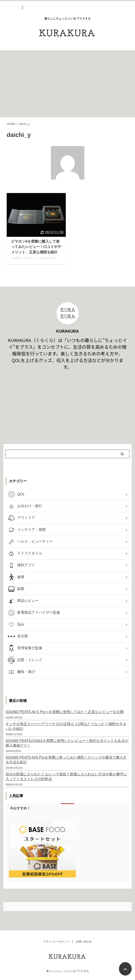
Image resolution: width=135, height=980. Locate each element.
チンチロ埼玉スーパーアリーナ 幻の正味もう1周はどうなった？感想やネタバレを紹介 (66, 726)
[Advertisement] (67, 84)
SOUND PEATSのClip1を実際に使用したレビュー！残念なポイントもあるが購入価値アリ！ (67, 743)
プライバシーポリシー (57, 942)
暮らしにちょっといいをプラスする (68, 971)
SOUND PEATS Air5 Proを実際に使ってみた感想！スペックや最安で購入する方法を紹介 (66, 760)
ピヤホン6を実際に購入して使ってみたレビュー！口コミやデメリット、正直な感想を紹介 (36, 247)
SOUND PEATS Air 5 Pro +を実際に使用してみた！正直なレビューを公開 (65, 712)
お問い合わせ (84, 942)
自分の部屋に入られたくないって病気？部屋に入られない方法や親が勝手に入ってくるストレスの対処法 (66, 776)
